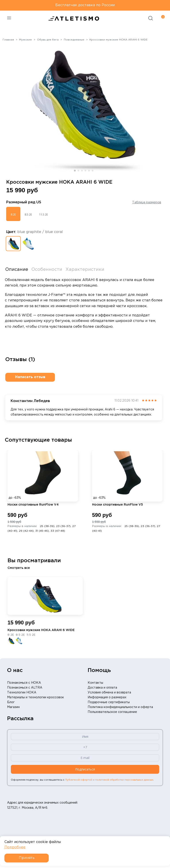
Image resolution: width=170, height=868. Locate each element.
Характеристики (85, 269)
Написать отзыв (30, 377)
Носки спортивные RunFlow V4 (33, 505)
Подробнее (15, 847)
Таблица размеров (147, 202)
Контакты (95, 683)
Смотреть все (19, 568)
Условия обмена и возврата (109, 693)
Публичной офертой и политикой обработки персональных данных (109, 780)
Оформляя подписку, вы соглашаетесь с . (82, 780)
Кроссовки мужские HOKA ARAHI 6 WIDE (41, 630)
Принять (27, 858)
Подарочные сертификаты (109, 702)
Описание (17, 269)
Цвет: (35, 232)
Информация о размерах (107, 697)
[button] (75, 171)
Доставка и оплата (102, 688)
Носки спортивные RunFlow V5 (118, 505)
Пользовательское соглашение (112, 712)
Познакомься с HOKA (24, 683)
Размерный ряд (24, 202)
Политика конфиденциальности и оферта (120, 707)
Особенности (47, 269)
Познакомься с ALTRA (25, 688)
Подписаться (85, 769)
